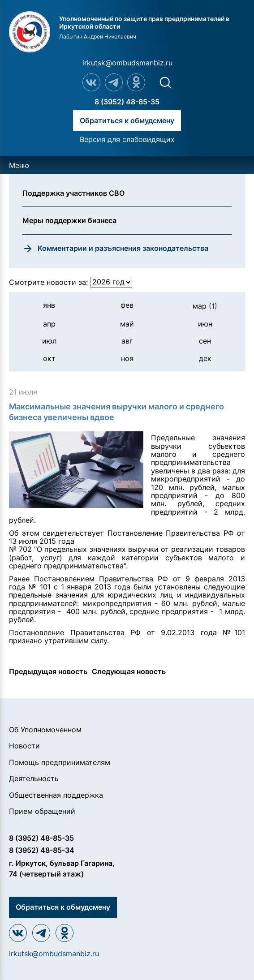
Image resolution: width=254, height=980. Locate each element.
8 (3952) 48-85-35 (127, 102)
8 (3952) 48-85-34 (42, 850)
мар (205, 306)
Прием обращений (42, 811)
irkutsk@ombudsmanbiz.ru (127, 63)
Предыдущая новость (48, 671)
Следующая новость (129, 671)
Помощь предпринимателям (60, 762)
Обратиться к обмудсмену (127, 120)
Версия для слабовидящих (127, 139)
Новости (24, 746)
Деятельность (34, 778)
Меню (19, 165)
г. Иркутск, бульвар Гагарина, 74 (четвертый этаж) (62, 868)
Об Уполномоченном (45, 730)
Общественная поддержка (56, 795)
